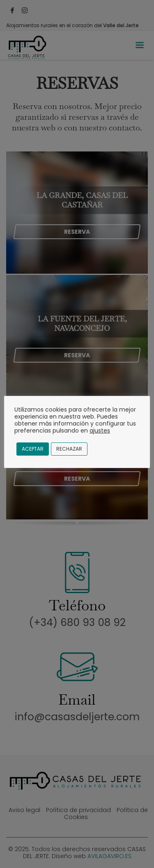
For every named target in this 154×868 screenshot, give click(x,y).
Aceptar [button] (33, 449)
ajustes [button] (100, 431)
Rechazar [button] (69, 449)
